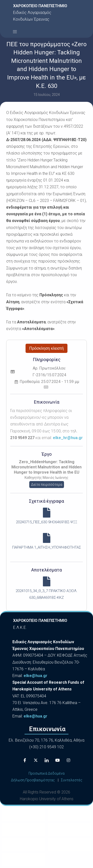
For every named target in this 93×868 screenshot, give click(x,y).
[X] (36, 760)
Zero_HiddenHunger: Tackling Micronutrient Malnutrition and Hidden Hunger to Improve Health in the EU (46, 467)
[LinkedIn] (47, 760)
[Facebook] (25, 760)
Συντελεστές (72, 780)
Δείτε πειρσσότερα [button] (47, 485)
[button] (15, 32)
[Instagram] (68, 760)
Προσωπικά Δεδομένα (46, 773)
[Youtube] (58, 760)
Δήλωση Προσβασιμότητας (33, 780)
